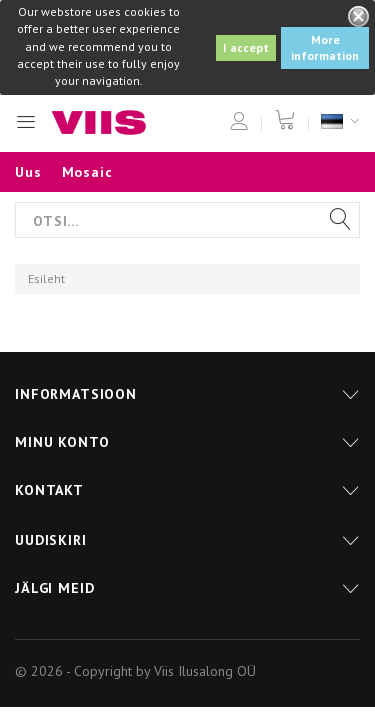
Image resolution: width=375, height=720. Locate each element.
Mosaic (87, 172)
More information (325, 47)
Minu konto (62, 442)
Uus (28, 172)
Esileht (46, 278)
